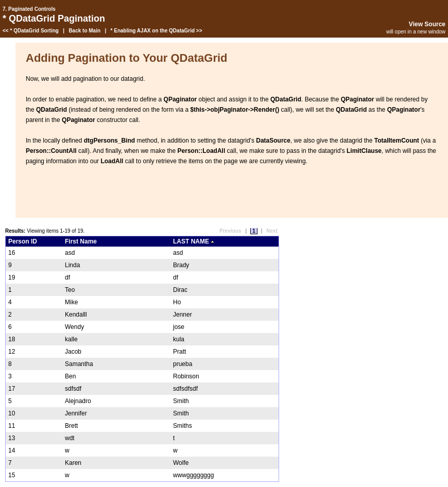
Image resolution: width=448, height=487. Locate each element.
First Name (81, 241)
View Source (427, 24)
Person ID (23, 241)
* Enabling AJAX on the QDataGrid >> (157, 31)
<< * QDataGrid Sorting (31, 31)
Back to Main (84, 31)
